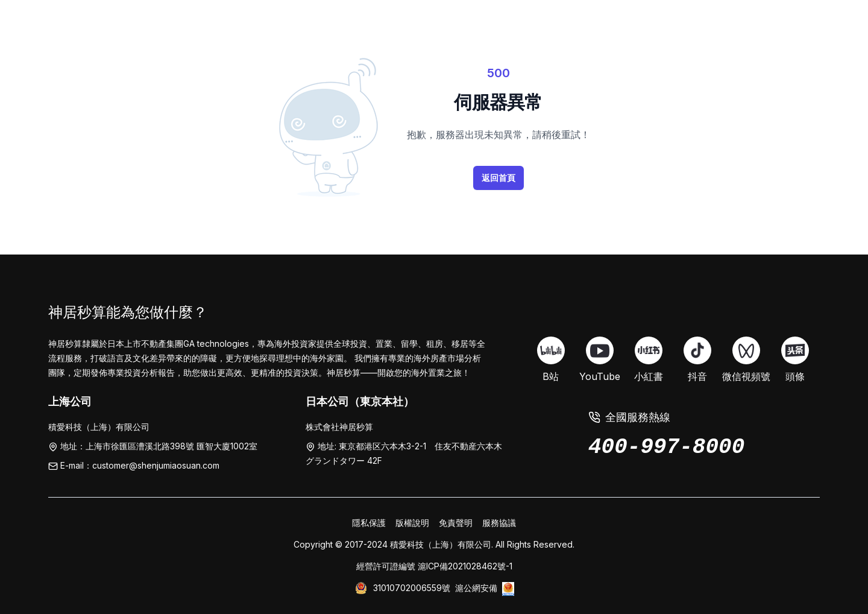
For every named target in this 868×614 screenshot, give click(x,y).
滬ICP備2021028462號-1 (465, 566)
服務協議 (499, 523)
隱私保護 (369, 523)
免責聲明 (456, 523)
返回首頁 (498, 178)
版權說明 (412, 523)
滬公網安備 (476, 588)
